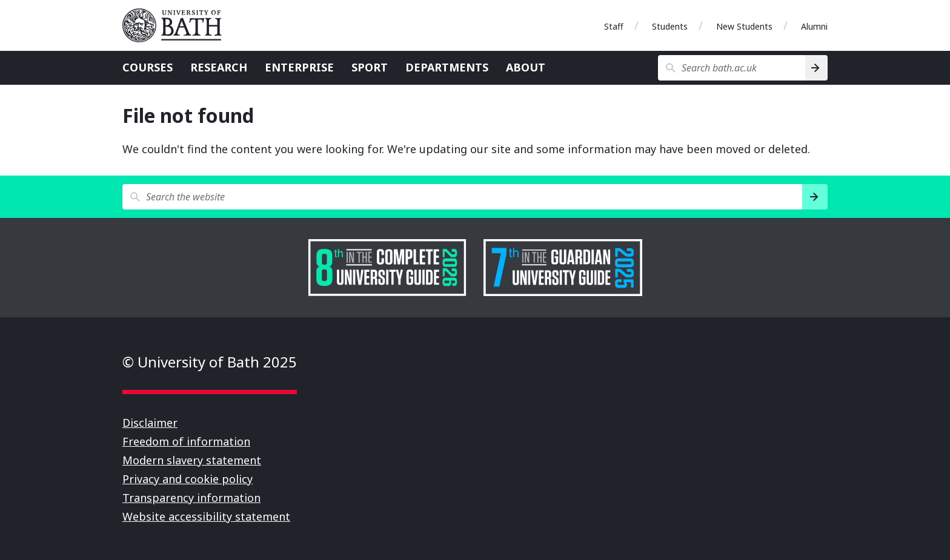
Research (219, 67)
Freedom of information (186, 441)
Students (670, 26)
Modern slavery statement (192, 460)
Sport (370, 67)
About (526, 67)
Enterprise (299, 67)
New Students (744, 26)
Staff (614, 26)
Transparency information (191, 498)
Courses (148, 67)
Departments (447, 67)
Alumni (814, 26)
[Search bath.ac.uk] (732, 68)
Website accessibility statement (206, 516)
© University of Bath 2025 (210, 362)
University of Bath (177, 25)
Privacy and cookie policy (188, 479)
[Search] (816, 68)
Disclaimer (150, 423)
